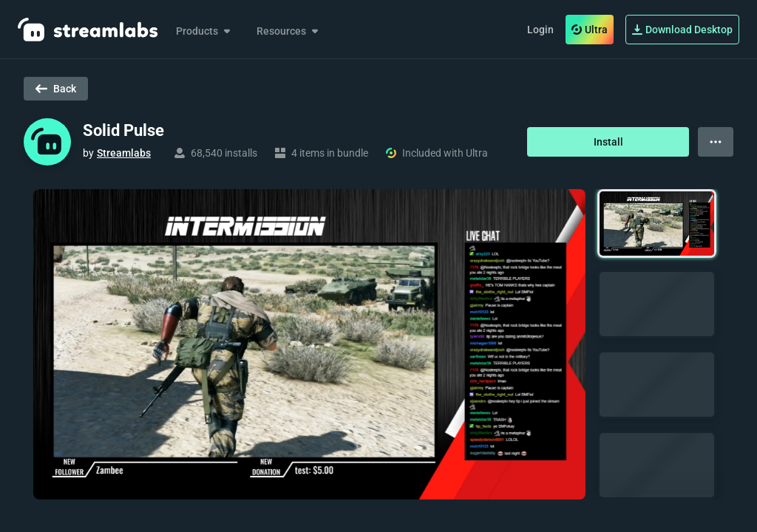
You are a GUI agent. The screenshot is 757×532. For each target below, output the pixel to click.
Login (540, 30)
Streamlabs (124, 153)
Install (608, 142)
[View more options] (716, 142)
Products (204, 31)
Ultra (590, 30)
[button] (657, 224)
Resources (289, 31)
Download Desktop (682, 30)
